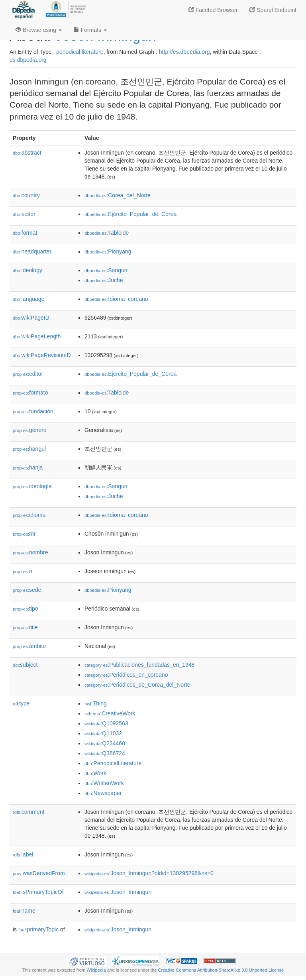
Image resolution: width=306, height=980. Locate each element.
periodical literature (80, 52)
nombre (30, 552)
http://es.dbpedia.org (184, 52)
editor (24, 214)
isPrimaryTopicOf (38, 892)
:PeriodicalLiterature (113, 763)
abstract (27, 153)
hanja (28, 467)
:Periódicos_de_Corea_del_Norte (137, 685)
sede (27, 590)
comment (28, 812)
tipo (25, 609)
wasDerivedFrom (39, 873)
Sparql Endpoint (273, 10)
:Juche (104, 280)
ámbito (29, 646)
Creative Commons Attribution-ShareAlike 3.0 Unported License (221, 970)
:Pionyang (108, 251)
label (23, 854)
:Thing (96, 703)
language (28, 299)
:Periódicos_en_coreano (126, 675)
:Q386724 (105, 753)
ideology (27, 270)
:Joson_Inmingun (118, 892)
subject (25, 665)
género (30, 430)
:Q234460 (105, 743)
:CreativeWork (110, 713)
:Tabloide (107, 233)
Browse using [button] (39, 30)
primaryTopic (38, 929)
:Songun (106, 270)
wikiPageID (31, 318)
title (25, 627)
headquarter (32, 251)
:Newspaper (103, 793)
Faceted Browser (213, 10)
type (21, 703)
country (26, 195)
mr (24, 534)
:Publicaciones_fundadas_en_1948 (139, 665)
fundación (33, 411)
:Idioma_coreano (116, 299)
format (25, 233)
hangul (29, 449)
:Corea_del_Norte (118, 195)
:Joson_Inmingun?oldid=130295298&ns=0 (149, 873)
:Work (95, 773)
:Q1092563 (106, 723)
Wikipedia (96, 970)
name (24, 911)
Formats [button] (90, 30)
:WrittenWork (104, 783)
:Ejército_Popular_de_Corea (130, 214)
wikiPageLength (37, 336)
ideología (32, 486)
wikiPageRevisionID (42, 355)
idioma (29, 515)
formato (30, 393)
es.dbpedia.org (28, 60)
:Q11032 (103, 733)
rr (23, 571)
